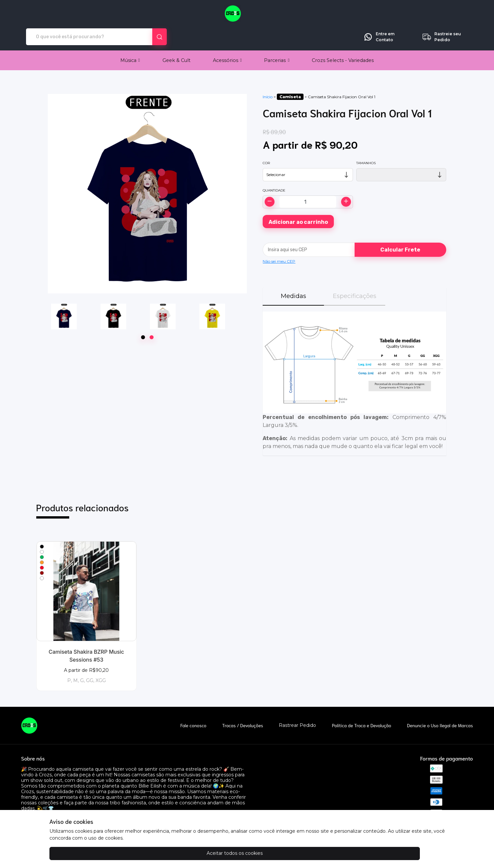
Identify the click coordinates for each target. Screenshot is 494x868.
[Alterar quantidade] (308, 179)
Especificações (355, 273)
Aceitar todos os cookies (82, 853)
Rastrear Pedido (297, 702)
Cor (266, 140)
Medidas (293, 273)
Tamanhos (366, 140)
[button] (130, 37)
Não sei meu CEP (279, 238)
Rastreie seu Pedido (441, 14)
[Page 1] (143, 314)
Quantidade (274, 167)
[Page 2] (152, 314)
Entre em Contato (379, 14)
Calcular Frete (400, 227)
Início (268, 74)
